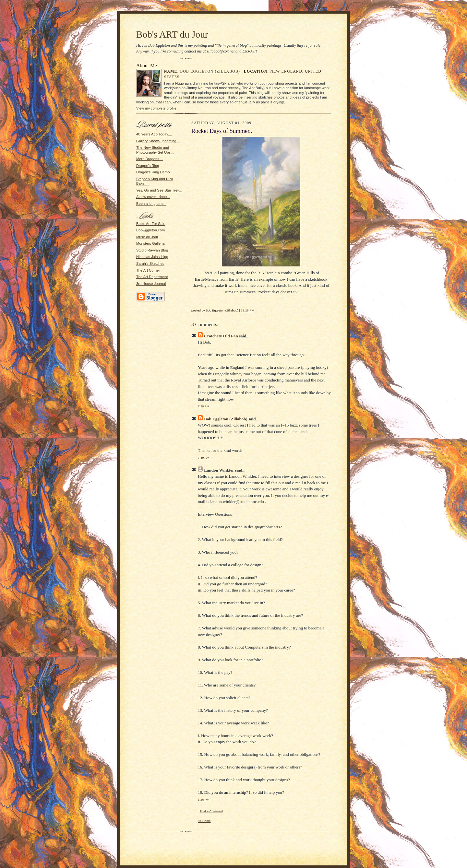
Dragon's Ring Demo (153, 172)
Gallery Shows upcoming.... (158, 141)
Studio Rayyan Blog (152, 250)
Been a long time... (151, 204)
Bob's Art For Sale (151, 224)
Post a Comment (211, 811)
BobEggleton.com (150, 230)
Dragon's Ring (148, 166)
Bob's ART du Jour (172, 34)
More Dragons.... (150, 159)
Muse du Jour (147, 237)
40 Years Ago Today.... (154, 134)
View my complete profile (156, 108)
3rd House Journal (151, 284)
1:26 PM (204, 799)
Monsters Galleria (150, 243)
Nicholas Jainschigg (152, 257)
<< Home (204, 821)
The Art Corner (148, 270)
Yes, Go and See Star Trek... (159, 190)
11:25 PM (248, 310)
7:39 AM (204, 457)
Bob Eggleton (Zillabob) (211, 71)
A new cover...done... (153, 197)
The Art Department (152, 277)
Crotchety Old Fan (221, 336)
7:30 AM (204, 406)
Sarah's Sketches (150, 264)
